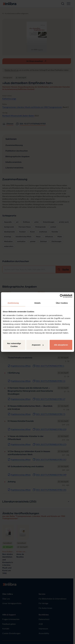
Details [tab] (38, 303)
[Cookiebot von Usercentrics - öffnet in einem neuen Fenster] (62, 296)
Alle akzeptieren (61, 345)
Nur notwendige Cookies (14, 345)
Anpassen (38, 345)
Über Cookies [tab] (62, 303)
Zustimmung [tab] (13, 303)
